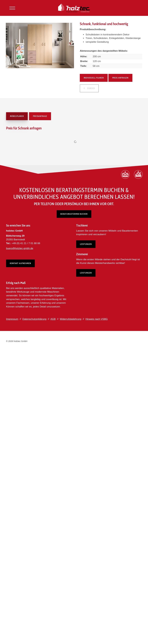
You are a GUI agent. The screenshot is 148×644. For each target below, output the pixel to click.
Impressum (12, 319)
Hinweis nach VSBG (97, 319)
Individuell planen (94, 78)
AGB (53, 319)
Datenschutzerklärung (34, 319)
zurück (91, 88)
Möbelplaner (17, 116)
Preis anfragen (120, 78)
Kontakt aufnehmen (20, 263)
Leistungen (86, 244)
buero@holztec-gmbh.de (20, 248)
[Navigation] (12, 8)
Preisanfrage (40, 116)
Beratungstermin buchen (74, 214)
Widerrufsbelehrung (71, 319)
